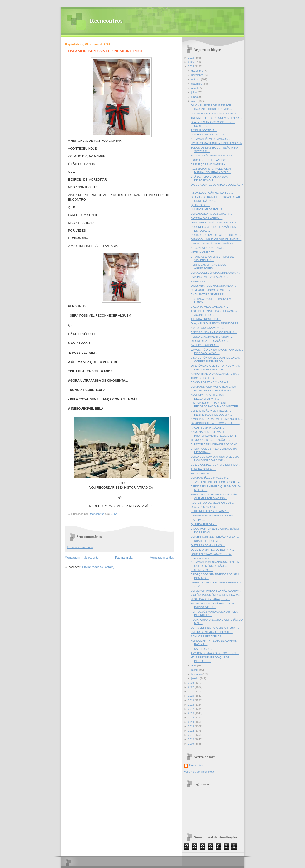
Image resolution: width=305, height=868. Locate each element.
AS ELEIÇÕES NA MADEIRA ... (209, 164)
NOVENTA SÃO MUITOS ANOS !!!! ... (213, 156)
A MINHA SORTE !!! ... (204, 130)
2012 (192, 731)
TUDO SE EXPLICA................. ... (210, 378)
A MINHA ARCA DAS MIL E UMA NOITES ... (217, 419)
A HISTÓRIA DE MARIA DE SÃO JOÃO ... (215, 444)
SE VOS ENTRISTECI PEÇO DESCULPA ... (217, 482)
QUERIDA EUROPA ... (204, 524)
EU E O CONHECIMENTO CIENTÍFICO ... (216, 465)
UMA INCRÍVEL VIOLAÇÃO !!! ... (210, 277)
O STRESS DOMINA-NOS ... (208, 545)
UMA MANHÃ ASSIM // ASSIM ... (210, 478)
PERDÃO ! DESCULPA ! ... (206, 541)
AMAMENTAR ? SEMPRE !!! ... (209, 294)
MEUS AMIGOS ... (201, 473)
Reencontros (106, 21)
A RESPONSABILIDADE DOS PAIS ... (213, 515)
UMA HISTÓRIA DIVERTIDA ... (209, 135)
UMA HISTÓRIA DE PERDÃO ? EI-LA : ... (215, 537)
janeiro (196, 678)
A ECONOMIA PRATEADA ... (208, 248)
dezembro (198, 71)
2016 (192, 713)
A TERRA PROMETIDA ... (206, 319)
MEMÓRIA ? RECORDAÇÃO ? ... (210, 440)
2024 (192, 66)
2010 (192, 739)
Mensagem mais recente (82, 558)
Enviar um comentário (80, 547)
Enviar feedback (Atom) (98, 567)
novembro (198, 75)
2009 (192, 744)
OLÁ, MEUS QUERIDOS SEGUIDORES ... (216, 323)
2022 (192, 687)
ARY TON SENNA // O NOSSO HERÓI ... (215, 653)
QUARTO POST (200, 205)
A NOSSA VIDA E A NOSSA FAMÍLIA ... (214, 332)
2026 (192, 58)
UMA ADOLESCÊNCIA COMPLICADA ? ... (216, 273)
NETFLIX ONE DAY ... (204, 252)
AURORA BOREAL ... (203, 469)
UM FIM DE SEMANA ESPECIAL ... (212, 632)
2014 (192, 722)
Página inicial (124, 558)
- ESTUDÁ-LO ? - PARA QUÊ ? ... (210, 599)
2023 (192, 683)
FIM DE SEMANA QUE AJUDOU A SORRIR (216, 143)
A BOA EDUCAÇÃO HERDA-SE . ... (212, 193)
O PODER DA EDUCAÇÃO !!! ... (210, 341)
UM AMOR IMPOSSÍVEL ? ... (208, 209)
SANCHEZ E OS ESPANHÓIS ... (210, 160)
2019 (192, 700)
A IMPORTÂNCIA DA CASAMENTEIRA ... (215, 374)
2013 (192, 726)
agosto (196, 88)
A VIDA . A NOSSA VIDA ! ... (207, 328)
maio (195, 101)
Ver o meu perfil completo (199, 772)
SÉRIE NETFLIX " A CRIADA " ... (210, 511)
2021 (192, 691)
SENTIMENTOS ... (202, 570)
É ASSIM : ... (198, 520)
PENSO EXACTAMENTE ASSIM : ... (212, 337)
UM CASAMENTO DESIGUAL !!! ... (211, 214)
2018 (192, 705)
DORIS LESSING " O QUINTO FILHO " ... (215, 628)
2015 (192, 717)
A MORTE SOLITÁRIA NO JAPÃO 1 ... (213, 244)
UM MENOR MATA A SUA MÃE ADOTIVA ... (216, 591)
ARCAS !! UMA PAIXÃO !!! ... (208, 428)
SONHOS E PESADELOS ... (207, 636)
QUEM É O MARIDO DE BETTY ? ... (212, 550)
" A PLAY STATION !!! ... (205, 345)
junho (195, 97)
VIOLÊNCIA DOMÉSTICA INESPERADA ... (216, 595)
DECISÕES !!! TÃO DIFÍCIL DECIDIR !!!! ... (216, 235)
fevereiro (197, 674)
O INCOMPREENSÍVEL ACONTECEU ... (215, 223)
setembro (197, 84)
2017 (192, 709)
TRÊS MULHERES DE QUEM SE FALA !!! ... (217, 118)
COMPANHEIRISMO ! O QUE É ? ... (212, 290)
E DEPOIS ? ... (199, 281)
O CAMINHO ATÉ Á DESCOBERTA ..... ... (215, 423)
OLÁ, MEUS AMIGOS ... (205, 507)
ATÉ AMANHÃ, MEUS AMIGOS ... (211, 139)
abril (194, 665)
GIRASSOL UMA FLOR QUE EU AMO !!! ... (216, 239)
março (195, 670)
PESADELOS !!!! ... (202, 649)
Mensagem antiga (162, 558)
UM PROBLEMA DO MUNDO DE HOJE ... (216, 114)
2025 (192, 62)
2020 (192, 696)
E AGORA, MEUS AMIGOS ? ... (209, 307)
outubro (196, 79)
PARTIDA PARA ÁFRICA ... (206, 218)
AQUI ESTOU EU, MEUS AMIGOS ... (212, 503)
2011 (192, 735)
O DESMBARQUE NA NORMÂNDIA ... (213, 286)
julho (194, 92)
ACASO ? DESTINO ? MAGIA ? (209, 382)
